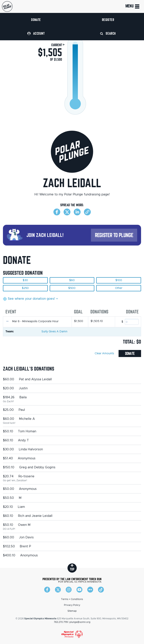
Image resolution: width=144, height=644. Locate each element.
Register (108, 20)
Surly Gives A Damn (54, 332)
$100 (119, 280)
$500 (72, 288)
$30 (25, 280)
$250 (25, 288)
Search (108, 33)
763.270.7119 (61, 622)
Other (119, 288)
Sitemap (72, 611)
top (72, 567)
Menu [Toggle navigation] (133, 6)
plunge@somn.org (80, 622)
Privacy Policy (72, 605)
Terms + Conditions (72, 599)
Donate (36, 20)
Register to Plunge (114, 235)
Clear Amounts (104, 353)
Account (36, 33)
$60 (72, 280)
